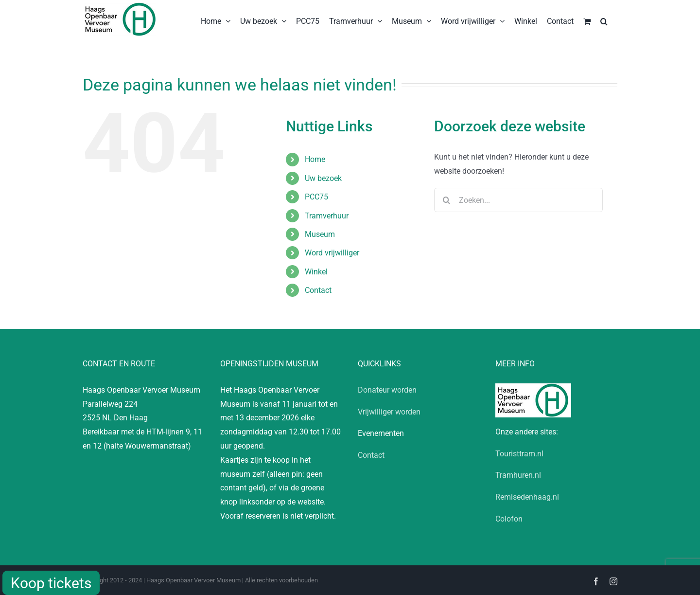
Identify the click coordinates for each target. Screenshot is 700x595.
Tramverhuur (327, 216)
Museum (320, 234)
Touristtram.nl (519, 454)
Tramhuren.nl (518, 475)
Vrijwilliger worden (389, 412)
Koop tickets (51, 583)
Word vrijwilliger (332, 253)
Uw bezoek (323, 178)
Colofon (509, 519)
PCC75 (316, 197)
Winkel (316, 272)
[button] (604, 20)
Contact (318, 290)
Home (315, 159)
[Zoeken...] (518, 200)
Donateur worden (387, 390)
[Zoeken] (446, 200)
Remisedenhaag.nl (527, 497)
